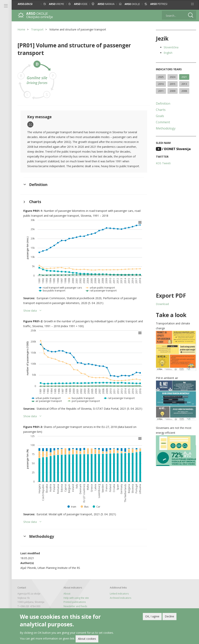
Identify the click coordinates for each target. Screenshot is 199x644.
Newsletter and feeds (75, 606)
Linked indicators (119, 594)
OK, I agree (152, 617)
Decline (169, 617)
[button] (192, 4)
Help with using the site (76, 598)
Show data (30, 311)
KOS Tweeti (163, 163)
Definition (163, 103)
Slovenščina (171, 47)
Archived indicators (120, 598)
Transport (37, 29)
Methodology (166, 128)
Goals (160, 116)
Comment (163, 122)
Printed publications (75, 602)
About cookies (87, 640)
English (168, 53)
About (67, 594)
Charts (161, 110)
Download (162, 304)
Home (21, 29)
